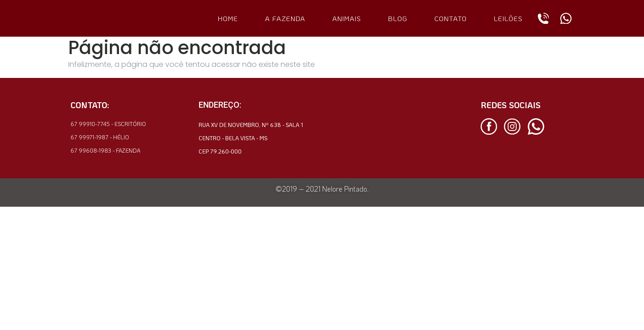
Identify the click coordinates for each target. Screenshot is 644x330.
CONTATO (451, 18)
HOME (228, 18)
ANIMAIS (347, 18)
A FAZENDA (285, 18)
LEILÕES (508, 18)
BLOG (398, 18)
